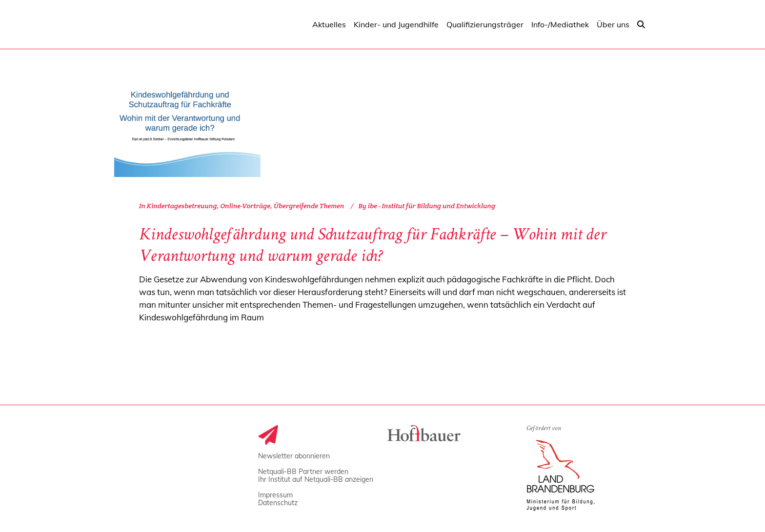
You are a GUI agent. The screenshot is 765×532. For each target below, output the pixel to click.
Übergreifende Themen (309, 206)
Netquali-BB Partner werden (303, 472)
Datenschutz (278, 503)
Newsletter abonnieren (294, 456)
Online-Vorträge (245, 206)
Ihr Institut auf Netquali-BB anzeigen (316, 479)
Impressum (275, 495)
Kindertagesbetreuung (182, 206)
